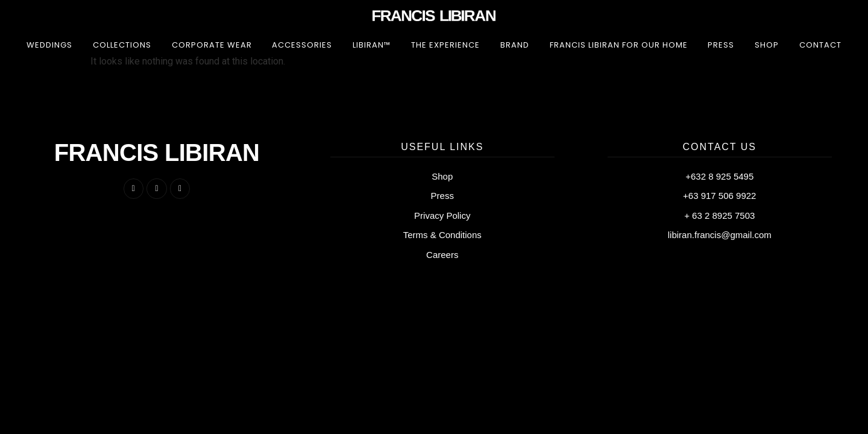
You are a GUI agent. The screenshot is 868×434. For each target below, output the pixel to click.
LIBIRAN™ (372, 45)
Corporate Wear (212, 45)
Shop (767, 45)
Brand (515, 45)
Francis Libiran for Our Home (619, 45)
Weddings (49, 45)
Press (721, 45)
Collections (122, 45)
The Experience (445, 45)
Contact (820, 45)
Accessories (302, 45)
